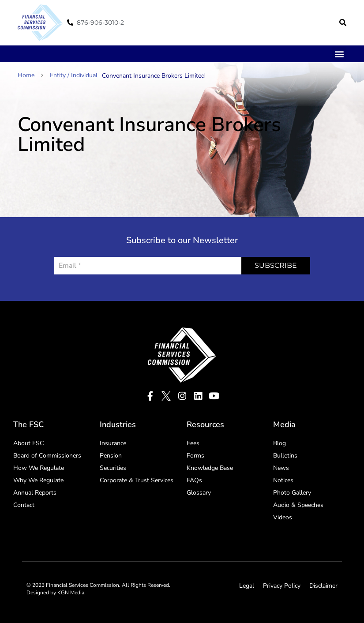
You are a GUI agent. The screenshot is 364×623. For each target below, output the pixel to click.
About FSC (28, 443)
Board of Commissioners (47, 456)
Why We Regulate (38, 480)
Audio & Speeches (298, 505)
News (281, 468)
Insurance (113, 443)
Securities (113, 468)
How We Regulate (39, 468)
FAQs (194, 480)
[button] (343, 23)
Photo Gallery (292, 493)
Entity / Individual (74, 75)
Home (30, 75)
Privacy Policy (282, 586)
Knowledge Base (210, 468)
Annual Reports (35, 493)
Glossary (199, 493)
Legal (247, 586)
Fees (193, 443)
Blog (280, 443)
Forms (195, 456)
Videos (283, 517)
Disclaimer (323, 586)
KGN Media (71, 593)
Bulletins (285, 456)
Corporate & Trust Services (137, 480)
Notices (283, 480)
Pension (111, 456)
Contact (24, 505)
